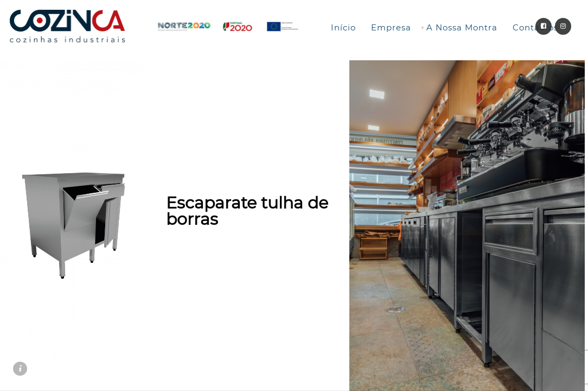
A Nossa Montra (462, 27)
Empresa (391, 27)
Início (343, 27)
